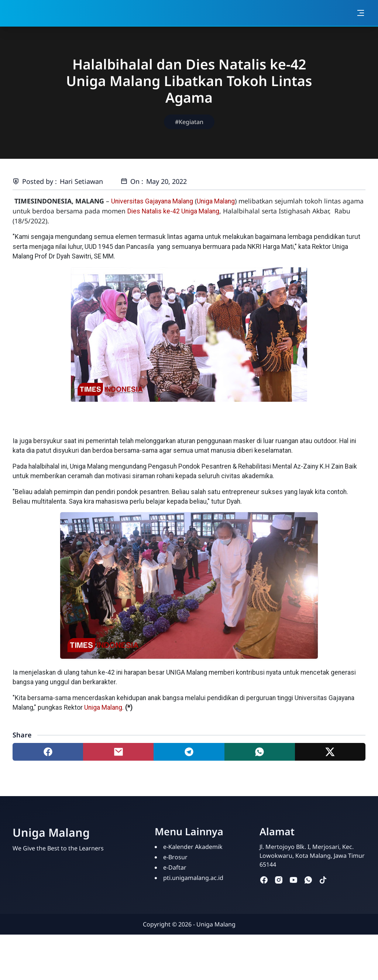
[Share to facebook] (48, 752)
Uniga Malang (216, 201)
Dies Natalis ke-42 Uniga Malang (173, 211)
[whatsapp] (308, 880)
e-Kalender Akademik (193, 847)
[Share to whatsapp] (260, 752)
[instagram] (279, 880)
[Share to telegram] (189, 752)
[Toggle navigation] (361, 13)
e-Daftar (175, 867)
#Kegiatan (189, 122)
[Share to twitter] (330, 752)
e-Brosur (175, 857)
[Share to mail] (118, 752)
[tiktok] (323, 880)
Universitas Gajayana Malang (152, 201)
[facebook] (264, 880)
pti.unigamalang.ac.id (193, 878)
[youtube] (293, 880)
